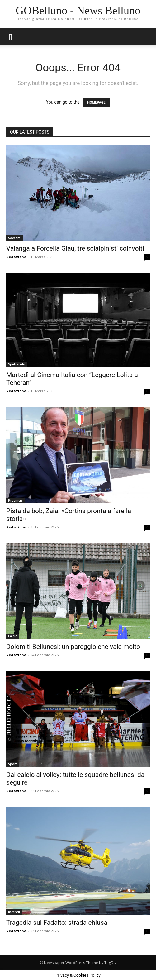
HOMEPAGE (96, 103)
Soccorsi (15, 238)
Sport (12, 764)
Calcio (13, 636)
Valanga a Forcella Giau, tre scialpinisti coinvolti (75, 248)
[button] (11, 37)
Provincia (15, 500)
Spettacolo (17, 364)
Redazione (16, 257)
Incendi (14, 912)
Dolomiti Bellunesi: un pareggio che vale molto (73, 647)
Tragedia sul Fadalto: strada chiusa (57, 923)
